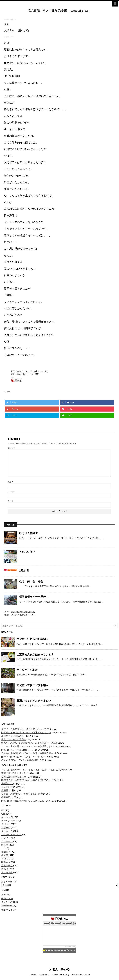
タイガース (7, 831)
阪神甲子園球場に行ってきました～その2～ (23, 757)
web (3, 814)
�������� (70, 947)
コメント (12, 448)
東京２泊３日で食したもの (23, 612)
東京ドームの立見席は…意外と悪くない (22, 729)
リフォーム (7, 841)
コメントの (10, 902)
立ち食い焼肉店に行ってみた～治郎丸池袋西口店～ (27, 753)
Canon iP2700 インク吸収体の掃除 (20, 760)
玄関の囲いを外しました (14, 773)
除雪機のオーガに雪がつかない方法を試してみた (26, 733)
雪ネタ (5, 869)
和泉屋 (5, 845)
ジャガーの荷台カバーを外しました (19, 794)
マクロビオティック (11, 835)
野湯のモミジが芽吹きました (34, 701)
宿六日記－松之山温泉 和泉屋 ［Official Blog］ (59, 11)
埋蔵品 (5, 790)
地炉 (4, 848)
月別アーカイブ (9, 882)
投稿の (7, 899)
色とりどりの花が (27, 670)
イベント (6, 817)
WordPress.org (9, 905)
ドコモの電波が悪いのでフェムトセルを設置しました (28, 746)
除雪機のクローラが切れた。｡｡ (17, 750)
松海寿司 (6, 797)
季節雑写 (6, 852)
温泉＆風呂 (7, 866)
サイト (11, 501)
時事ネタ (6, 862)
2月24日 (24, 571)
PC (3, 810)
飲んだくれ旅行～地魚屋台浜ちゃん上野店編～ (25, 743)
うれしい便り (27, 552)
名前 (10, 482)
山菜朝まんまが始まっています (35, 654)
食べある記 (7, 873)
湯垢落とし (7, 784)
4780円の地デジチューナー (23, 615)
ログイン (6, 895)
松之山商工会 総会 (31, 581)
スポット (6, 824)
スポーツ (6, 828)
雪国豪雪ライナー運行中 (34, 597)
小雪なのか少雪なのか (13, 736)
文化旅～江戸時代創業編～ (32, 639)
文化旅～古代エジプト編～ (32, 685)
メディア (6, 838)
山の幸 (5, 855)
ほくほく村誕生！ (30, 533)
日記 (8, 392)
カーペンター (8, 821)
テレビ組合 (7, 787)
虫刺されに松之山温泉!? (14, 740)
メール (11, 491)
